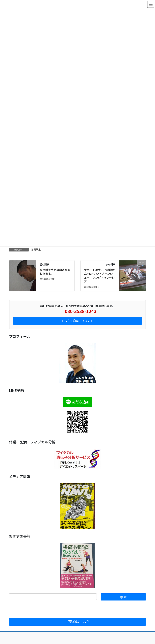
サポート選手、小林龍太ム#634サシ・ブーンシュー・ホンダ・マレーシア (99, 276)
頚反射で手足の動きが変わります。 (55, 272)
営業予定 (36, 249)
